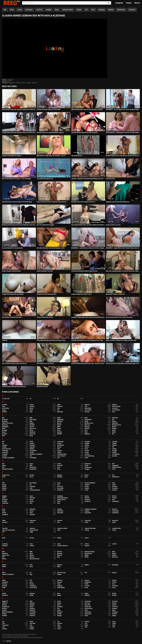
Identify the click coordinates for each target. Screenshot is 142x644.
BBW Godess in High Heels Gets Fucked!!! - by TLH (51, 156)
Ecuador (32, 475)
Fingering (32, 486)
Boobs (31, 430)
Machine (60, 552)
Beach (86, 421)
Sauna (57, 10)
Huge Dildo (88, 513)
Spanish (4, 610)
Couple (59, 452)
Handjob (60, 509)
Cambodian (60, 442)
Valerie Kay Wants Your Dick (45, 271)
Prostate (87, 586)
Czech (86, 458)
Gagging (4, 496)
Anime (31, 408)
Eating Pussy (6, 475)
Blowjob (87, 428)
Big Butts (32, 425)
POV (31, 580)
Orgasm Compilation (8, 574)
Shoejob (32, 605)
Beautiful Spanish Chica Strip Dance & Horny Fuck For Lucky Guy (123, 156)
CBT (3, 442)
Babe (86, 418)
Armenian (115, 408)
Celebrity (5, 445)
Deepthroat (88, 464)
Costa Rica (5, 452)
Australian (60, 412)
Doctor (87, 466)
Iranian (20, 10)
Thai (86, 623)
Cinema (59, 447)
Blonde (59, 428)
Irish (58, 522)
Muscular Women (35, 559)
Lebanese (5, 546)
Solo (58, 608)
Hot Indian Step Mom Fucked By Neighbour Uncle (51, 248)
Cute (58, 458)
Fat (31, 485)
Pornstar (19, 83)
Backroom (5, 420)
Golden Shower (61, 500)
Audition (4, 412)
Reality (4, 594)
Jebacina (5, 340)
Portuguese (33, 586)
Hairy (4, 509)
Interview (5, 522)
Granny (32, 501)
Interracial (115, 521)
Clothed (32, 449)
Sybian (114, 616)
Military (114, 555)
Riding (86, 594)
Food (31, 488)
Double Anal (88, 467)
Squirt (114, 610)
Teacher (87, 622)
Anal (86, 406)
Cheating (32, 445)
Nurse (31, 567)
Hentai (31, 511)
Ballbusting (60, 420)
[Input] (67, 3)
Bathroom (60, 421)
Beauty (114, 421)
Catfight (87, 443)
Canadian (115, 442)
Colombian (5, 451)
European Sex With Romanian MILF (47, 294)
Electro (87, 475)
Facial (59, 483)
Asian (31, 410)
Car (3, 443)
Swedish (5, 616)
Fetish (114, 485)
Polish (86, 584)
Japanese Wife (34, 530)
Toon (4, 627)
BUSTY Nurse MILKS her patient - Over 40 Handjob (16, 179)
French (4, 490)
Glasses (114, 498)
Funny (86, 490)
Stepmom (60, 612)
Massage (60, 553)
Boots (59, 430)
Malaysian (5, 553)
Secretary (115, 601)
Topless (32, 627)
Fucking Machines (35, 490)
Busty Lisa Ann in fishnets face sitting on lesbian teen (121, 340)
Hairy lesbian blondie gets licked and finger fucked (51, 340)
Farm (114, 483)
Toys (86, 627)
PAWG (4, 580)
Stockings (115, 612)
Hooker (4, 513)
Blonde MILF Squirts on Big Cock (115, 294)
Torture (59, 627)
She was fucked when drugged (45, 225)
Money (87, 557)
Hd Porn (9, 641)
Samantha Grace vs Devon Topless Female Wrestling (17, 202)
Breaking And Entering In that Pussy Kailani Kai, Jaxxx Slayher (19, 225)
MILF (24, 83)
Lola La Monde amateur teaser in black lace (14, 363)
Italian (114, 522)
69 (58, 399)
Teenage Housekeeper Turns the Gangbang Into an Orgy (87, 340)
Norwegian (115, 565)
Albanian (87, 405)
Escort (31, 477)
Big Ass (29, 83)
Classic (87, 447)
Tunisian (5, 629)
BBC (3, 418)
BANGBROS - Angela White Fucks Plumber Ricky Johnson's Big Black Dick (123, 248)
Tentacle (60, 623)
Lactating (5, 544)
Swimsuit (32, 616)
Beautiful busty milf (42, 387)
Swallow (115, 614)
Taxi (58, 622)
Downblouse (33, 469)
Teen (4, 623)
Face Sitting (33, 483)
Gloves (32, 500)
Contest (87, 451)
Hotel (31, 513)
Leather (114, 544)
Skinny (32, 607)
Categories (119, 3)
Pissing (32, 584)
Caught (114, 443)
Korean (87, 538)
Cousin (87, 452)
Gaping (87, 496)
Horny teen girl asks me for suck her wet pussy (119, 317)
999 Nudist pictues (77, 156)
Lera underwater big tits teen (45, 179)
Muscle (4, 559)
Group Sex (88, 501)
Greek (59, 501)
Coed (86, 449)
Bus (113, 434)
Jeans (59, 530)
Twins (59, 629)
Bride (86, 432)
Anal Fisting (5, 408)
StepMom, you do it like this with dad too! (118, 202)
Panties (114, 580)
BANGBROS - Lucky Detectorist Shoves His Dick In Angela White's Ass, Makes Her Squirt (88, 248)
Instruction (88, 521)
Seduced (5, 603)
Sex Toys (87, 603)
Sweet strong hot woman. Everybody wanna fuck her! (52, 202)
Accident (5, 405)
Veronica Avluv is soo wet (113, 225)
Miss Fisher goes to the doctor (45, 363)
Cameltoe (87, 442)
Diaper (4, 466)
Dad (3, 464)
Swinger (59, 616)
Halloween (33, 509)
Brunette (5, 434)
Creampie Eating (62, 454)
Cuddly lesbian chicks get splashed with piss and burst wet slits (19, 133)
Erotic (4, 477)
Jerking (87, 530)
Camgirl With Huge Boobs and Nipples (13, 294)
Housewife (60, 513)
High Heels (60, 511)
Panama (87, 580)
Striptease (33, 614)
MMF (31, 552)
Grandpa (4, 501)
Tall (3, 622)
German (114, 496)
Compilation (33, 451)
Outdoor (59, 574)
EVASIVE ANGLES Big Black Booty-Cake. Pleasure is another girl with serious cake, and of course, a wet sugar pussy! (88, 363)
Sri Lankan (33, 612)
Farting (4, 485)
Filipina (4, 486)
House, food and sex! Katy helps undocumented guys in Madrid (123, 363)
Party (31, 582)
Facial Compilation (90, 483)
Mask (31, 553)
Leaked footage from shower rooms (81, 294)
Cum (31, 456)
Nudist (4, 567)
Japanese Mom (117, 528)
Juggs (31, 532)
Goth (114, 500)
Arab (58, 408)
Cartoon (32, 443)
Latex (31, 544)
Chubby (4, 447)
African (32, 405)
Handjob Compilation (91, 509)
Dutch (114, 469)
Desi (113, 464)
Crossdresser (116, 454)
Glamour (87, 498)
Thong (114, 623)
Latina (59, 544)
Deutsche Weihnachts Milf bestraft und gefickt (85, 133)
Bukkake (111, 10)
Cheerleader (29, 10)
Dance (31, 464)
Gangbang (102, 10)
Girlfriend (32, 498)
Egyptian (60, 475)
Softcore (5, 608)
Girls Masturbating (62, 498)
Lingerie (87, 546)
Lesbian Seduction (62, 546)
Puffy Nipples (61, 588)
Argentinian (88, 408)
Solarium (32, 608)
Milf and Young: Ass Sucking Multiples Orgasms (50, 133)
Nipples (87, 565)
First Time (60, 486)
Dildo (31, 466)
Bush (4, 436)
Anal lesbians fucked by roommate (12, 317)
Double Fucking (117, 467)
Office (4, 573)
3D (30, 399)
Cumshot (115, 456)
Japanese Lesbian (68, 10)
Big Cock (87, 425)
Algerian (115, 405)
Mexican (60, 555)
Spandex (115, 608)
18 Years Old (6, 399)
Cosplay (114, 451)
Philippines (88, 582)
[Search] (109, 3)
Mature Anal (6, 555)
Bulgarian (87, 434)
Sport (86, 610)
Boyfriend (32, 432)
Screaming (88, 601)
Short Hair (88, 605)
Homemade (115, 511)
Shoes (59, 605)
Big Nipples (5, 427)
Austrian (87, 412)
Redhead (32, 594)
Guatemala (5, 503)
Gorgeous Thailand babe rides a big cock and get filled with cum (88, 317)
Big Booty (5, 425)
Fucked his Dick (110, 179)
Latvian (87, 544)
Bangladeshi (88, 420)
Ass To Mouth (116, 410)
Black (4, 428)
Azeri (114, 412)
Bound (4, 432)
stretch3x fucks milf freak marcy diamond (14, 387)
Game (31, 496)
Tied (31, 625)
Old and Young (61, 573)
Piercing (4, 584)
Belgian (32, 423)
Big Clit (59, 425)
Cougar (32, 452)
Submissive (88, 614)
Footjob (87, 488)
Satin (31, 601)
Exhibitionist (116, 477)
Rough (31, 595)
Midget (87, 555)
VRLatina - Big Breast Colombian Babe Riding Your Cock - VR (88, 179)
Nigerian (60, 565)
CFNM (31, 442)
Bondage (5, 430)
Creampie (5, 454)
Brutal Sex (33, 434)
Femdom (87, 485)
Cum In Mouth (61, 456)
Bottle (114, 430)
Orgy (31, 574)
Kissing (32, 538)
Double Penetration (8, 469)
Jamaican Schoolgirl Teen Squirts (12, 156)
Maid (114, 552)
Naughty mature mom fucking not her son (83, 202)
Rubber (59, 595)
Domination (33, 467)
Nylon (59, 567)
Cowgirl (114, 452)
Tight (59, 625)
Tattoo (31, 622)
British (114, 432)
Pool (113, 584)
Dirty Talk (60, 466)
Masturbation (121, 10)
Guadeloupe (116, 501)
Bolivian (114, 428)
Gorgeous (87, 500)
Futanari (114, 490)
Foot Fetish (60, 488)
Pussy (114, 588)
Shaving (4, 605)
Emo (113, 475)
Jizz (3, 532)
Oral (86, 10)
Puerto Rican (33, 588)
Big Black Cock (89, 423)
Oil (30, 573)
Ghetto (4, 498)
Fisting (87, 486)
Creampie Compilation (36, 454)
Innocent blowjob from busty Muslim (12, 248)
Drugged (49, 10)
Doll (3, 467)
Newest (137, 3)
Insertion (60, 521)
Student (59, 614)
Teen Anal (32, 623)
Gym (31, 503)
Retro (59, 594)
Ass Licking (88, 410)
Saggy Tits (12, 83)
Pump (86, 588)
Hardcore (115, 509)
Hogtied (87, 511)
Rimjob (114, 594)
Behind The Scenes (8, 423)
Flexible (4, 488)
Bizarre (114, 427)
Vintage (79, 10)
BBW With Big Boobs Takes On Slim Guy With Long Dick (87, 109)
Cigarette (32, 447)
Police (12, 10)
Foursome (115, 488)
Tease (114, 622)
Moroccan (115, 557)
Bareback (5, 421)
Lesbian (32, 546)
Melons (32, 555)
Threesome (132, 10)
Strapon (4, 614)
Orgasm (114, 573)
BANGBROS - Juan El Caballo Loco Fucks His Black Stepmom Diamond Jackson (123, 109)
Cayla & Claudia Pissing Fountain (11, 271)
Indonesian (33, 521)
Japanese (32, 528)
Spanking (32, 610)
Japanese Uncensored (8, 530)
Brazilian (60, 432)
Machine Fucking (89, 552)
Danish (59, 464)
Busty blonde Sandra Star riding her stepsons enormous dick (19, 109)
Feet (58, 485)
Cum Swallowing (89, 456)
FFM (5, 10)
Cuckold (4, 456)
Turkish (32, 629)
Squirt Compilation (7, 612)
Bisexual (87, 427)
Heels (4, 511)
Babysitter (115, 418)
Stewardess (88, 612)
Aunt (31, 412)
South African (89, 608)
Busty (31, 436)
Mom (59, 557)
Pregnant (60, 586)
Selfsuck (32, 603)
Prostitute (115, 586)
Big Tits (35, 83)
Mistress (32, 557)
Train (114, 627)
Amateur (32, 406)
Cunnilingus (33, 458)
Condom (60, 451)
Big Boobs (115, 423)
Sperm (59, 610)
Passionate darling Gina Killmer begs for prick (84, 271)
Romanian (5, 595)
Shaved (114, 603)
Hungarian (5, 515)
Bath (31, 421)
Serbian (59, 603)
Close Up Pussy (7, 449)
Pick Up (114, 582)
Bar (113, 420)
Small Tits (39, 10)
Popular (129, 3)
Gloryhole (5, 500)
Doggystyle (115, 466)
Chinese (114, 445)
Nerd (31, 565)
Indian (4, 521)
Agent (59, 405)
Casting (59, 443)
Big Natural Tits (117, 425)
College (114, 449)
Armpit (4, 410)
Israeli (86, 522)
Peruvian (60, 582)
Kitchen (59, 538)
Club (58, 449)
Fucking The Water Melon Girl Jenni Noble (49, 109)
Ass (58, 410)
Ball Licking (33, 420)
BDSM (59, 418)
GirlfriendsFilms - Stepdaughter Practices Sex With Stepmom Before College (123, 133)
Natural (4, 565)
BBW (31, 418)
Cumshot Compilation (8, 458)
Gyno (59, 503)
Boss (86, 430)
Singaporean (6, 607)
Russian (114, 595)
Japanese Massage (90, 528)
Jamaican (5, 528)
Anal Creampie (116, 406)
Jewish (114, 530)
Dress (93, 10)
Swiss (86, 616)
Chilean (87, 445)
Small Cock (88, 607)
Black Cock (33, 428)
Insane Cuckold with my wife (45, 317)
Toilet (114, 625)
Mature (114, 553)
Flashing (115, 486)
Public (4, 588)
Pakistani (60, 580)
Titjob (86, 625)
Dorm (59, 467)
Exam (86, 477)
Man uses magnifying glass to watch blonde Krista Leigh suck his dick (123, 271)
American (60, 406)
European (60, 477)
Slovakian (60, 607)
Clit (113, 447)
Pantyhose (5, 582)
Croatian (87, 454)
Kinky (4, 538)
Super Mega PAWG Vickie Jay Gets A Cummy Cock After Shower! (88, 225)
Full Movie (60, 490)
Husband (32, 515)
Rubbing (87, 595)
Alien (4, 406)
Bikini (59, 427)
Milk (3, 557)
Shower (114, 605)
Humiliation (115, 513)
